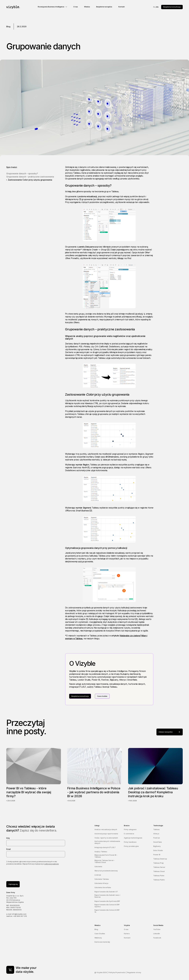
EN (157, 7)
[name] (36, 843)
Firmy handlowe (130, 842)
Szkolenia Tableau (102, 879)
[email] (36, 854)
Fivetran (157, 838)
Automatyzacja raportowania (106, 834)
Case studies (102, 696)
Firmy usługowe (130, 829)
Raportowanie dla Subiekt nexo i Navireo (107, 896)
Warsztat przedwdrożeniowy (106, 871)
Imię (8, 838)
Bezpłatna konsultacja (172, 7)
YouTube (157, 929)
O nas (76, 7)
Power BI (157, 855)
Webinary (98, 938)
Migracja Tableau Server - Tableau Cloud (105, 861)
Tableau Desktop (160, 859)
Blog (96, 929)
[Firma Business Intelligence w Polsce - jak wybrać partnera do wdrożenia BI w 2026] (94, 775)
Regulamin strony (134, 972)
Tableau (156, 829)
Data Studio (158, 850)
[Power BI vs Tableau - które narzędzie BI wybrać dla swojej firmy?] (34, 775)
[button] (52, 7)
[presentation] (26, 872)
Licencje (98, 875)
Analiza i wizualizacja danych (106, 829)
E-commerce (129, 834)
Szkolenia (98, 867)
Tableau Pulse (159, 876)
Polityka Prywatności (117, 972)
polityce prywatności (52, 864)
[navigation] (21, 7)
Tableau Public (159, 880)
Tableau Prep (158, 863)
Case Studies (100, 934)
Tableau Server (159, 867)
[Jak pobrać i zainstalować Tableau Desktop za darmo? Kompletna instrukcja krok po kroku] (155, 775)
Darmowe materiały (102, 942)
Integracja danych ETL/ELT (105, 847)
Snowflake (157, 842)
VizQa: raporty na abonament (106, 838)
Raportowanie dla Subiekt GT (106, 892)
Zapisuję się (13, 884)
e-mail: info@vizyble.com (16, 914)
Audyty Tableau (101, 852)
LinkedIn (157, 934)
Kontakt (122, 7)
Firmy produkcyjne (131, 846)
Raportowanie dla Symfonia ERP (107, 901)
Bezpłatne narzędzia (104, 7)
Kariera (127, 934)
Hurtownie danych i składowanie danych (107, 842)
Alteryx (156, 834)
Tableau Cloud (159, 871)
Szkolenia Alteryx (101, 883)
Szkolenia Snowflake (103, 887)
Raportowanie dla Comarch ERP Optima (107, 906)
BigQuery (157, 846)
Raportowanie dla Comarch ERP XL (107, 911)
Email (8, 849)
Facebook (157, 938)
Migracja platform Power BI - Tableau (106, 856)
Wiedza (87, 7)
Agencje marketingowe (133, 838)
